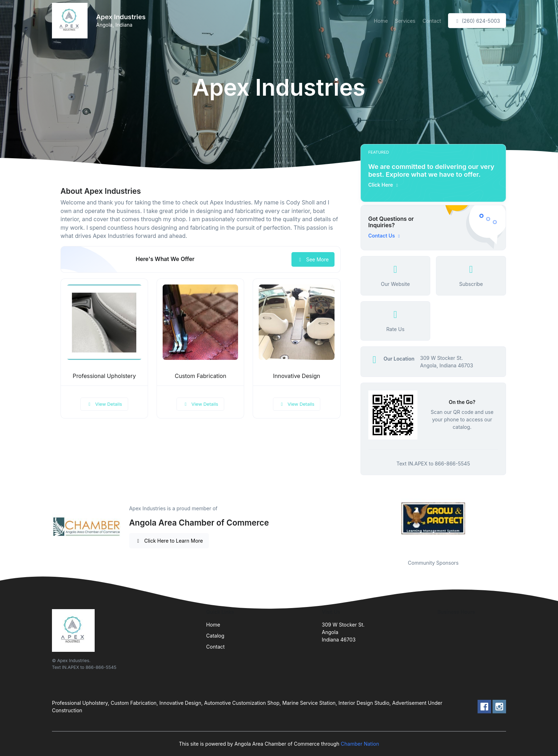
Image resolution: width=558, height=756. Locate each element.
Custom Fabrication (201, 376)
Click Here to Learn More (169, 541)
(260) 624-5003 (477, 21)
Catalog (215, 636)
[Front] (71, 21)
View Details (104, 404)
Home (381, 21)
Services (405, 21)
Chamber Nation (360, 744)
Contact (432, 21)
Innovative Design (296, 376)
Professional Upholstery (104, 376)
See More (313, 259)
